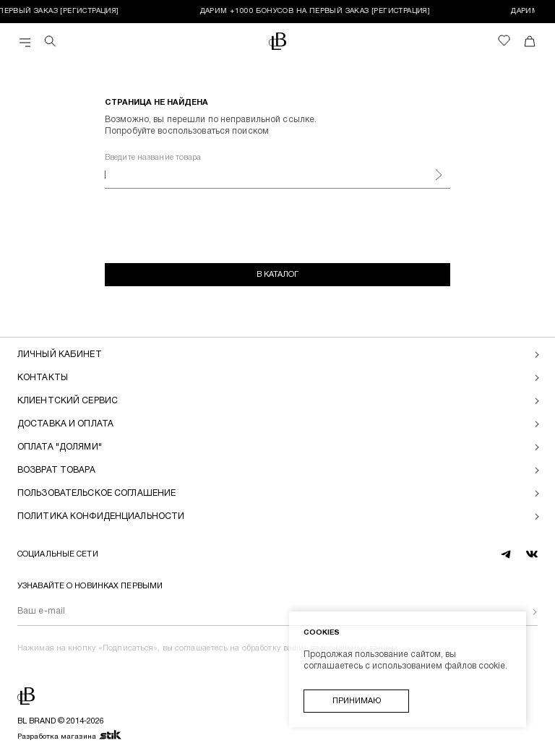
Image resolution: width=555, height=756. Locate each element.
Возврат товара (56, 470)
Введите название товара (153, 158)
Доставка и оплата (65, 424)
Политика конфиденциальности (101, 516)
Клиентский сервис (68, 401)
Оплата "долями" (60, 447)
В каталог (277, 275)
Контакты (43, 378)
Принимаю (357, 701)
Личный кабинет (60, 355)
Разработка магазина (70, 736)
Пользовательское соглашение (96, 493)
